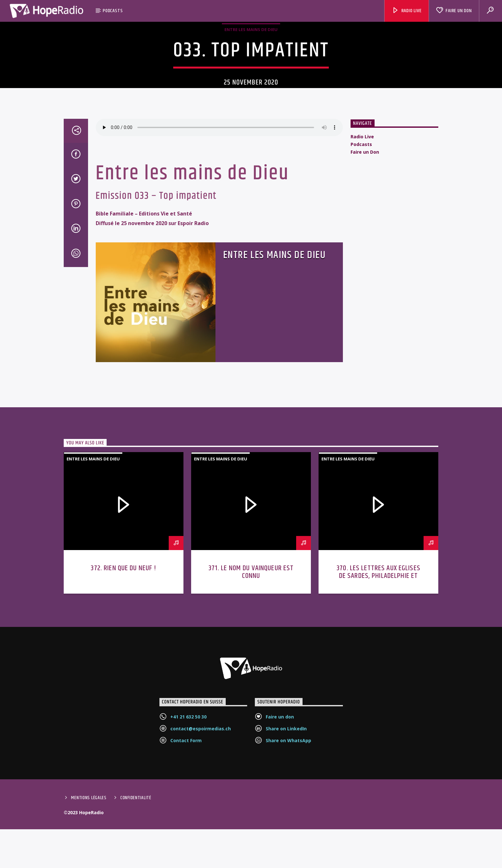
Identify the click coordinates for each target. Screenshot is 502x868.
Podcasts (113, 11)
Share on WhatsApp (288, 820)
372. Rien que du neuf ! (123, 648)
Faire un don (280, 796)
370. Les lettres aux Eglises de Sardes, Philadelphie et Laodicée (378, 655)
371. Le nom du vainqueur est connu (251, 651)
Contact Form (186, 820)
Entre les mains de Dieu (251, 65)
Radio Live (407, 11)
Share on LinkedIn (286, 808)
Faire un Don (454, 11)
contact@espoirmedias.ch (201, 808)
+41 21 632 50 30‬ (188, 796)
